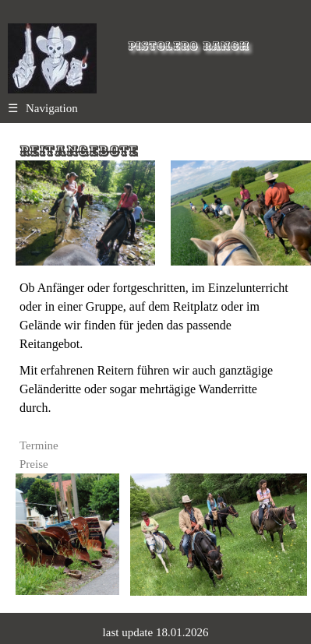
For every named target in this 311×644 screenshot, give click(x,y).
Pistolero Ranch (189, 46)
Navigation (43, 108)
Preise (34, 464)
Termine (39, 445)
